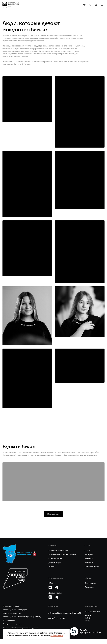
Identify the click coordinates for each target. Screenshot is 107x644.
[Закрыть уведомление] (67, 632)
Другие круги (55, 567)
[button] (102, 5)
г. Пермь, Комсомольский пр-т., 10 (65, 618)
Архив (52, 571)
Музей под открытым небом (62, 560)
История (89, 560)
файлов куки (57, 635)
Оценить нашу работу (12, 611)
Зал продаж (90, 588)
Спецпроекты (55, 563)
